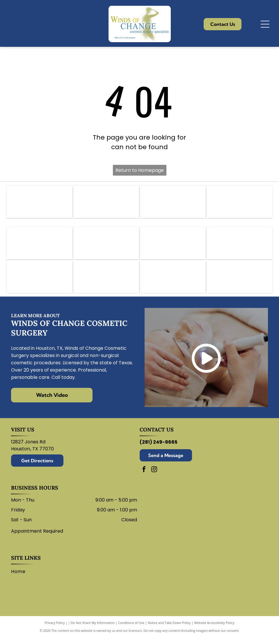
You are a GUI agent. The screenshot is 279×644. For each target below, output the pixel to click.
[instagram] (154, 477)
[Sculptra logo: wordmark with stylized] (239, 282)
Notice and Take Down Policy (169, 629)
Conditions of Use (131, 629)
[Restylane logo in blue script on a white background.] (106, 282)
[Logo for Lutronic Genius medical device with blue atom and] (173, 282)
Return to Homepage (140, 170)
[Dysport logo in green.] (173, 247)
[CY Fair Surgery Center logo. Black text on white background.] (173, 203)
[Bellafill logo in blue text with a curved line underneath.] (39, 247)
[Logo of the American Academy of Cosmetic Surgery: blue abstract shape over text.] (39, 203)
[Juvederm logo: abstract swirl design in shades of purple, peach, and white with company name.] (239, 247)
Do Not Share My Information (93, 629)
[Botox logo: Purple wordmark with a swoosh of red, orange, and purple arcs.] (106, 247)
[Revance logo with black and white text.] (39, 282)
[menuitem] (20, 578)
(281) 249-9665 (159, 449)
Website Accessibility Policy (214, 629)
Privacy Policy (55, 629)
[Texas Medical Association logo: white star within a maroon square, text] (239, 203)
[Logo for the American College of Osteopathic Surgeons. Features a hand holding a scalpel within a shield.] (106, 203)
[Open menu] (265, 24)
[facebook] (144, 477)
